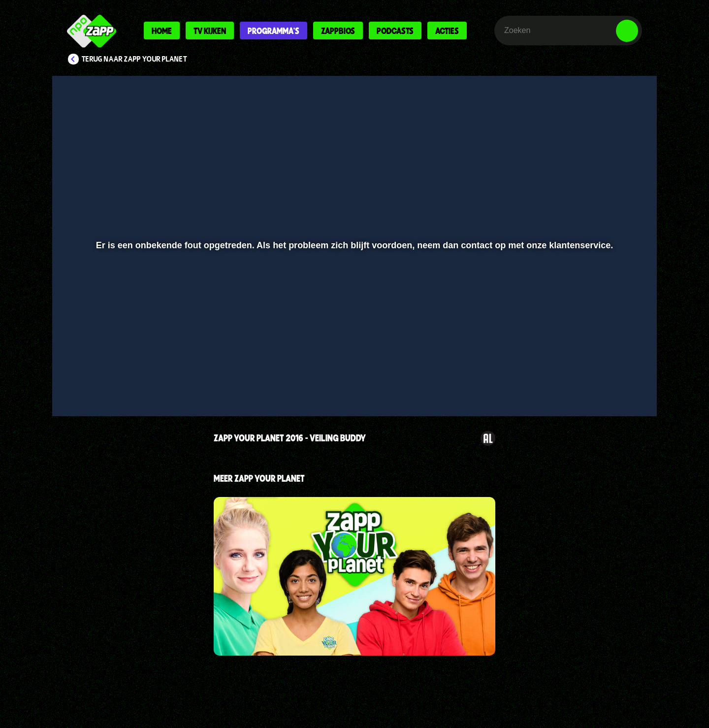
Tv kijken (210, 31)
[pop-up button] (596, 383)
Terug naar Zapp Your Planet (134, 59)
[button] (92, 383)
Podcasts (395, 31)
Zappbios (338, 31)
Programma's (274, 31)
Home (162, 31)
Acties (447, 31)
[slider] (353, 362)
